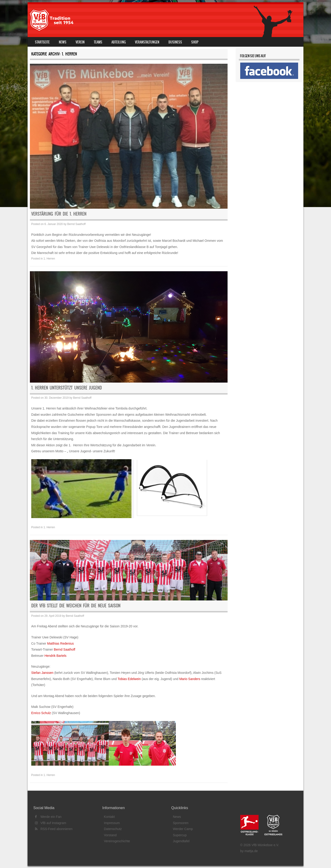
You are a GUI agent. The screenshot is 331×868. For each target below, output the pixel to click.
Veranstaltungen (147, 42)
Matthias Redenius (60, 643)
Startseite (42, 42)
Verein (80, 42)
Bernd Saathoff (77, 224)
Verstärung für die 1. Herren (59, 214)
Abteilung (119, 42)
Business (175, 42)
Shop (195, 42)
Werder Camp (183, 829)
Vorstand (110, 835)
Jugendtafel (181, 841)
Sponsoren (181, 823)
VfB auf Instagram (51, 823)
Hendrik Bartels (55, 656)
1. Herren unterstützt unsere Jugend (67, 388)
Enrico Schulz (41, 713)
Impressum (112, 823)
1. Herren (49, 259)
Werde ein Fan (48, 817)
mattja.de (251, 851)
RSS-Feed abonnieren (54, 829)
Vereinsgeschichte (117, 841)
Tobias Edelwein (129, 679)
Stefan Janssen (42, 673)
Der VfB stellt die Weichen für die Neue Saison (76, 606)
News (63, 42)
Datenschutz (113, 829)
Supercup (180, 835)
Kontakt (109, 817)
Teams (98, 42)
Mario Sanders (190, 679)
